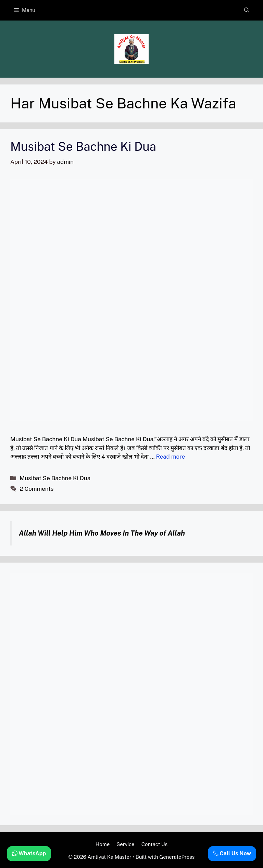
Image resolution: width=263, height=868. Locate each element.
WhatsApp (29, 853)
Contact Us (155, 844)
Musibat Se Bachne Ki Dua (83, 147)
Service (126, 844)
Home (103, 844)
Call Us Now (232, 853)
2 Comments (36, 489)
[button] (247, 10)
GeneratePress (177, 857)
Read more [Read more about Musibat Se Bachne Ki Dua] (170, 457)
